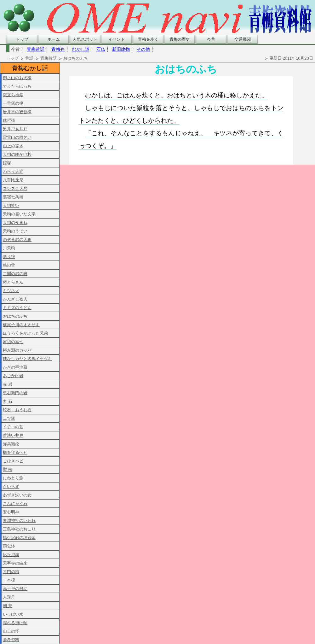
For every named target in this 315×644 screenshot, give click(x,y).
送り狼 (9, 257)
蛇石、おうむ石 (17, 410)
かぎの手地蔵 (15, 367)
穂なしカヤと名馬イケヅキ (27, 359)
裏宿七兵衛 (13, 197)
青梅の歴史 (180, 39)
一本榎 (9, 580)
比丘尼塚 (11, 555)
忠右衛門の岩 (15, 393)
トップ (22, 39)
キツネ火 (11, 291)
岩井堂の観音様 (17, 112)
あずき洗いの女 (17, 495)
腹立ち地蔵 (13, 95)
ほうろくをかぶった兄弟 (25, 333)
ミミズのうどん (17, 308)
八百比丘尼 (13, 180)
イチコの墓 (13, 427)
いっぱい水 (13, 614)
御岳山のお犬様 (17, 78)
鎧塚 (7, 163)
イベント (117, 39)
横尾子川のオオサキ (21, 325)
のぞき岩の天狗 (17, 240)
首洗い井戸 (13, 435)
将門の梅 (11, 572)
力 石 (8, 401)
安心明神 (11, 512)
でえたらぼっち (17, 86)
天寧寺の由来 (15, 563)
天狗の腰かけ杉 (17, 154)
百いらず (11, 486)
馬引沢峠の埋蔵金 (19, 538)
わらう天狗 (13, 171)
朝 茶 (8, 606)
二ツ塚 (9, 418)
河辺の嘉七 (13, 342)
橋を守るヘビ (15, 452)
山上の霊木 (13, 146)
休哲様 (9, 120)
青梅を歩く (148, 39)
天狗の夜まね (15, 222)
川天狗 (9, 248)
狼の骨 (9, 265)
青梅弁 (58, 49)
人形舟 (9, 597)
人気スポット (85, 39)
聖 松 (8, 469)
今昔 (211, 39)
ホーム (54, 39)
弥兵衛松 (11, 444)
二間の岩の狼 (15, 274)
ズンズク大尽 (15, 188)
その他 (143, 49)
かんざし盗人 (15, 299)
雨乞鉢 (9, 546)
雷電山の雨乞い (17, 137)
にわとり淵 (13, 478)
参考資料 (11, 640)
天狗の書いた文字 (19, 214)
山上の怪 (11, 631)
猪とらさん (13, 282)
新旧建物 (121, 49)
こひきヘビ (13, 461)
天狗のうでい (15, 231)
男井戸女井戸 (15, 129)
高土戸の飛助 (15, 589)
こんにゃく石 (15, 503)
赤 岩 (8, 384)
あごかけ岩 (13, 376)
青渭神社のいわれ (19, 521)
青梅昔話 (36, 49)
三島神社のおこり (19, 529)
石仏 (101, 49)
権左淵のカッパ (17, 350)
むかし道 (81, 49)
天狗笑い (11, 205)
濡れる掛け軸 (15, 623)
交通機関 (243, 39)
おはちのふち (15, 316)
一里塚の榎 (13, 103)
